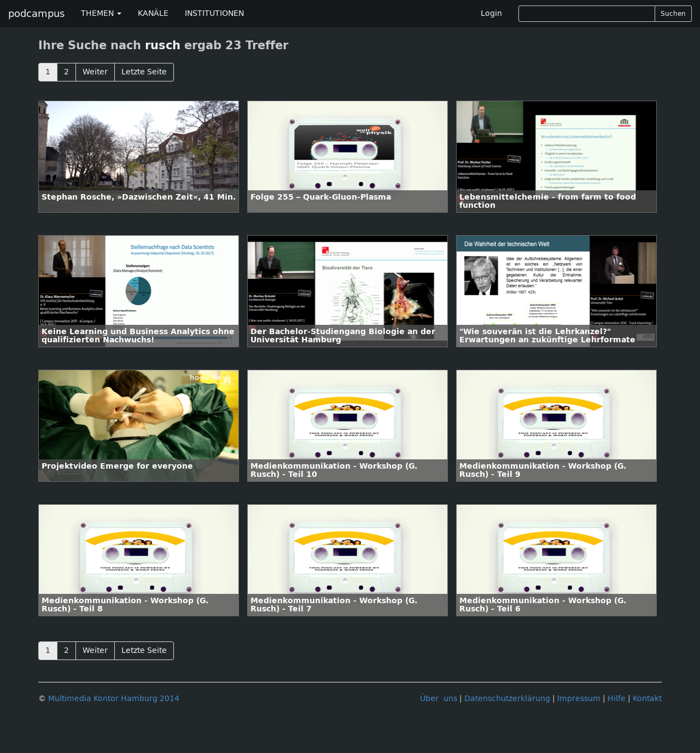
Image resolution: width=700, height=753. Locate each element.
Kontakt (647, 699)
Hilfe (617, 699)
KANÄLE (153, 13)
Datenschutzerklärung (507, 699)
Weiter (95, 72)
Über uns (439, 699)
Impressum (579, 699)
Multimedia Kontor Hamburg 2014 (114, 699)
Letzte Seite (144, 72)
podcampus (36, 14)
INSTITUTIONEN (214, 13)
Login (491, 13)
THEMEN (101, 13)
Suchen (673, 14)
